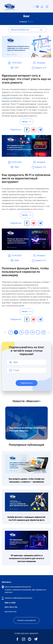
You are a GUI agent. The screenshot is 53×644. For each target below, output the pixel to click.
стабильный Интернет (12, 98)
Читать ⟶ (26, 122)
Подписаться (27, 383)
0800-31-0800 (10, 603)
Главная (23, 22)
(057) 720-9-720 (11, 607)
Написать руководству (26, 620)
